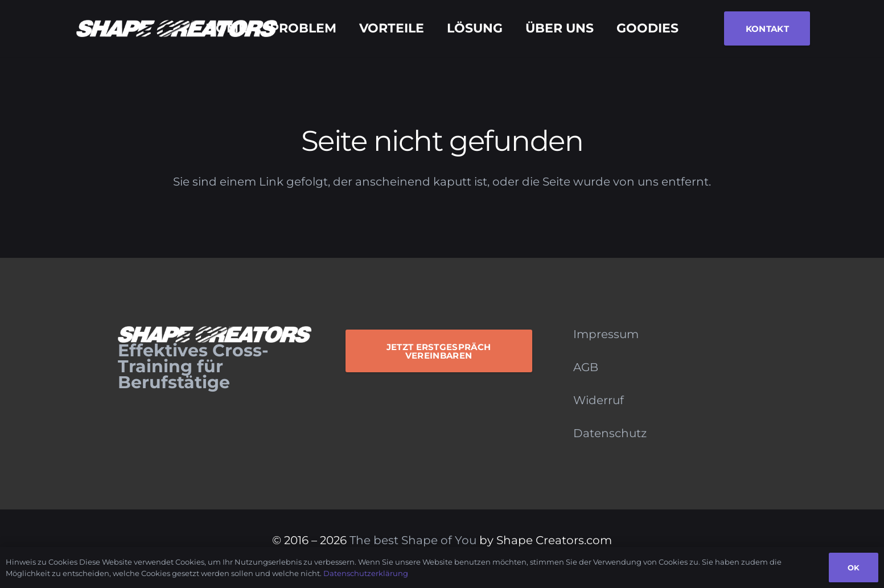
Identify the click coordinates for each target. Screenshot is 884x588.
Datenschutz (610, 433)
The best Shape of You (413, 540)
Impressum (606, 334)
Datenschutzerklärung (366, 573)
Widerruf (599, 400)
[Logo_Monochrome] (177, 28)
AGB (586, 367)
